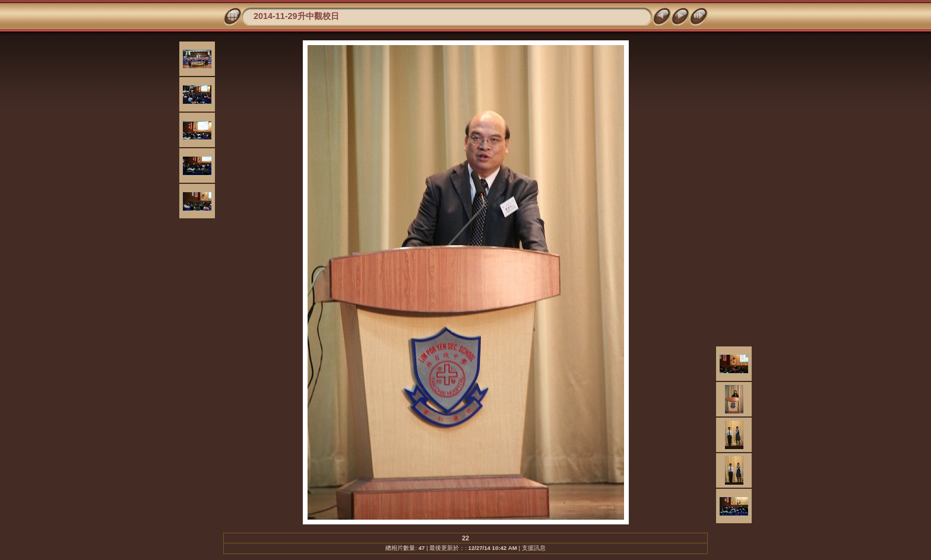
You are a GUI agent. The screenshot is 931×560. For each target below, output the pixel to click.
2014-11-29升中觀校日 (296, 16)
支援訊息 (534, 548)
